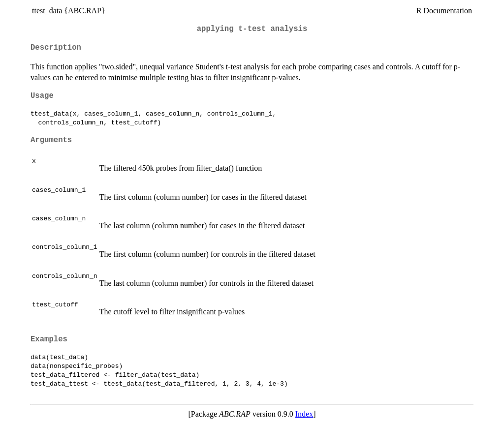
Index (304, 414)
